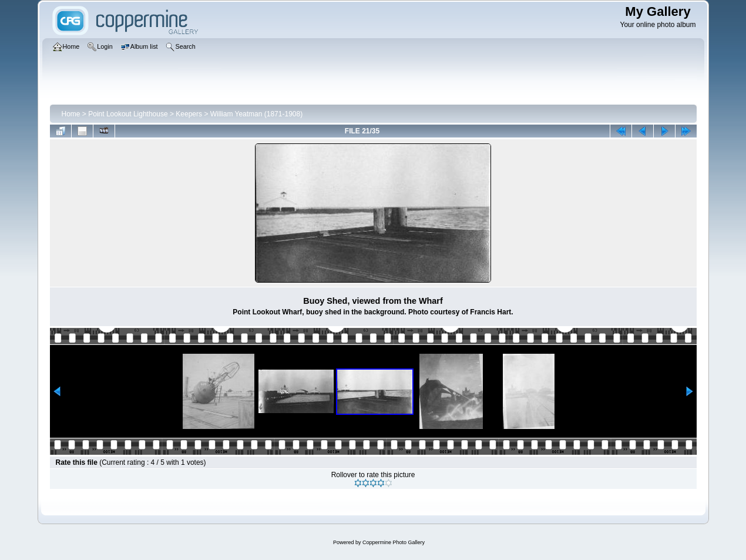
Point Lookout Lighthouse (128, 114)
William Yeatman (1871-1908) (256, 114)
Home (71, 114)
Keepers (189, 114)
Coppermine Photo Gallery (394, 542)
